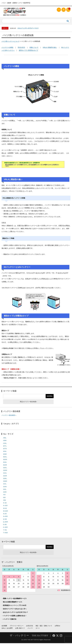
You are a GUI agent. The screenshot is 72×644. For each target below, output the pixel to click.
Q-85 (5, 520)
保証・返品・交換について (44, 627)
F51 (4, 496)
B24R (5, 466)
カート (38, 629)
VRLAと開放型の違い (50, 48)
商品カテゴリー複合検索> (28, 402)
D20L (5, 468)
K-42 (5, 504)
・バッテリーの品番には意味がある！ (14, 616)
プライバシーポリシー (17, 627)
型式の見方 (21, 48)
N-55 (5, 514)
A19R (5, 441)
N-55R (5, 517)
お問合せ (57, 627)
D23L (5, 474)
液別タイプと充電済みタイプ (28, 51)
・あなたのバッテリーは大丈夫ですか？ (15, 613)
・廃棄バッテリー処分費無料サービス (14, 599)
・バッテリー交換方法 (9, 620)
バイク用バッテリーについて (10, 42)
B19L (5, 452)
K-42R (5, 506)
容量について (34, 48)
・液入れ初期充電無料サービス (12, 603)
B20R (5, 460)
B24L (5, 463)
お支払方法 (29, 627)
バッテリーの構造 (7, 48)
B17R (5, 449)
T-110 (5, 531)
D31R (5, 487)
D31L (5, 485)
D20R (5, 471)
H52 (5, 501)
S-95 (5, 525)
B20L (5, 458)
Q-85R (5, 523)
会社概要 (4, 627)
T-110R (5, 533)
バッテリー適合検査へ (9, 416)
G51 (4, 498)
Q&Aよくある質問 (7, 629)
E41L (5, 490)
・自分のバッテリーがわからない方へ (14, 610)
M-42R (5, 512)
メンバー (30, 629)
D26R (5, 482)
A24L (5, 444)
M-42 (5, 509)
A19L (5, 439)
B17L (5, 447)
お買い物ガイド (20, 629)
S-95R (5, 528)
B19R (5, 455)
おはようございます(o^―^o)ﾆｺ (28, 29)
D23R (5, 477)
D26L (5, 479)
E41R (5, 493)
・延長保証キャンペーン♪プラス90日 (14, 606)
